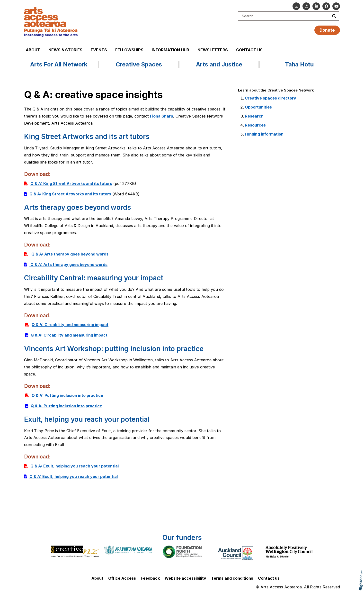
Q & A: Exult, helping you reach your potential (75, 466)
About (33, 50)
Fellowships (129, 50)
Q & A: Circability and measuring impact (70, 325)
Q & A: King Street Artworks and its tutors (71, 183)
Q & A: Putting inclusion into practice (67, 395)
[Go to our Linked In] (316, 6)
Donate (327, 30)
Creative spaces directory (271, 98)
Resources (255, 125)
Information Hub (170, 50)
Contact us (249, 50)
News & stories (65, 50)
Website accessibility (185, 578)
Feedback (150, 578)
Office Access (122, 578)
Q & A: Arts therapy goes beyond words (69, 254)
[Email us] (296, 6)
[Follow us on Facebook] (326, 6)
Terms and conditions (232, 578)
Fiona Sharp (162, 116)
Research (254, 116)
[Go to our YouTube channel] (336, 6)
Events (99, 50)
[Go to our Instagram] (306, 6)
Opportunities (258, 107)
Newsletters (213, 50)
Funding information (264, 134)
